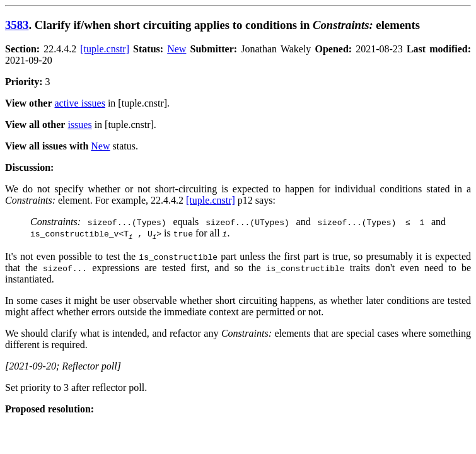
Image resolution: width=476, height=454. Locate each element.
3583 (17, 25)
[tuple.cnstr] (105, 49)
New (177, 49)
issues (79, 125)
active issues (80, 103)
